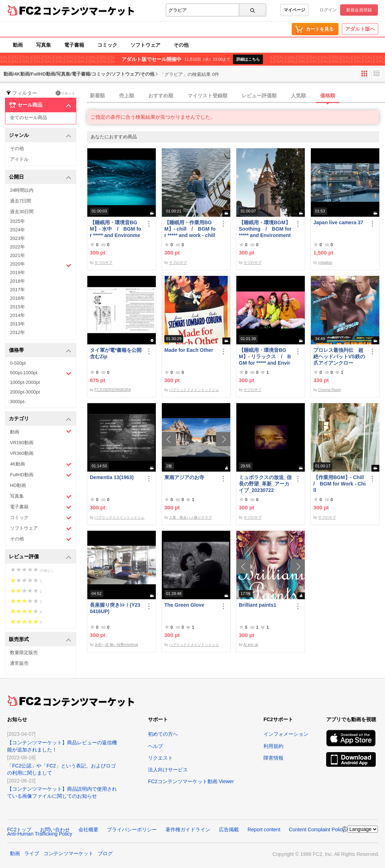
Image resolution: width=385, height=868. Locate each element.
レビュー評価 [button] (40, 557)
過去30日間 (22, 212)
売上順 (127, 96)
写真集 (43, 45)
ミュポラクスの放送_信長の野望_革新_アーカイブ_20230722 (265, 484)
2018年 (17, 281)
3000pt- (18, 402)
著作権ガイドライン (188, 830)
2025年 (17, 221)
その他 (181, 45)
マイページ (294, 10)
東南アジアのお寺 (184, 477)
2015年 (17, 307)
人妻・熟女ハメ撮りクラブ (190, 517)
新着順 (97, 96)
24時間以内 (22, 190)
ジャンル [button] (40, 136)
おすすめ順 (161, 96)
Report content (264, 830)
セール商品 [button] (40, 105)
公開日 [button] (40, 177)
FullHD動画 (41, 475)
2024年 (17, 230)
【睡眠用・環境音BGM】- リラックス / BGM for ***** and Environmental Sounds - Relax (265, 357)
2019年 (17, 273)
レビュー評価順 (259, 96)
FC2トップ (19, 830)
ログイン (328, 10)
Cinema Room (329, 390)
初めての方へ (163, 734)
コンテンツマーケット (89, 11)
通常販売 (19, 663)
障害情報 (273, 758)
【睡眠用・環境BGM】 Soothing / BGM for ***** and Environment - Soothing (265, 229)
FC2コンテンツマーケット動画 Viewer (191, 781)
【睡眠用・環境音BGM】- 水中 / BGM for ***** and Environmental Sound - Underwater (115, 229)
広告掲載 (229, 830)
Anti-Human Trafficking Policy (40, 834)
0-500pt (18, 363)
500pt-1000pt (41, 373)
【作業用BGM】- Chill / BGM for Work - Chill (340, 484)
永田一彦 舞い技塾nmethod (116, 645)
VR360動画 (22, 453)
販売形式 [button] (40, 640)
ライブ (32, 853)
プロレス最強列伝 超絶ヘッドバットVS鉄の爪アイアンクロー (339, 356)
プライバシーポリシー (132, 830)
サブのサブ (103, 263)
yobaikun (325, 263)
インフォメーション (286, 734)
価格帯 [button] (40, 351)
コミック (107, 45)
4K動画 (41, 464)
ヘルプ (155, 746)
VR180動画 (22, 443)
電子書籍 (74, 45)
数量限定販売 (24, 653)
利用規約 (273, 746)
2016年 (17, 298)
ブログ (105, 853)
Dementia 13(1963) (112, 477)
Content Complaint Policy (317, 830)
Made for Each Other (189, 350)
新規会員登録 (359, 10)
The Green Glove (184, 605)
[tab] (236, 96)
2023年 (17, 238)
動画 (18, 45)
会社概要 (88, 830)
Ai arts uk (251, 645)
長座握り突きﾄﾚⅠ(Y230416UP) (115, 608)
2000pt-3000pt (25, 392)
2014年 (17, 315)
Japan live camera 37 (338, 222)
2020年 (41, 265)
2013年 (17, 324)
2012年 (17, 332)
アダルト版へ (360, 29)
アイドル (19, 159)
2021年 (17, 255)
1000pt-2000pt (25, 382)
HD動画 (18, 485)
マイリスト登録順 (207, 96)
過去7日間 (20, 201)
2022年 (17, 247)
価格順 (328, 96)
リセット (65, 93)
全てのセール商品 (29, 117)
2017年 (17, 290)
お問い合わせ (55, 830)
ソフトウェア (145, 45)
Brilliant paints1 (258, 605)
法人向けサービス (168, 770)
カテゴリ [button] (40, 419)
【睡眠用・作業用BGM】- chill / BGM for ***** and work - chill (190, 229)
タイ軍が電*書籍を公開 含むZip (116, 353)
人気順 (298, 96)
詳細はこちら (248, 59)
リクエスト (160, 758)
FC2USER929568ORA (113, 390)
